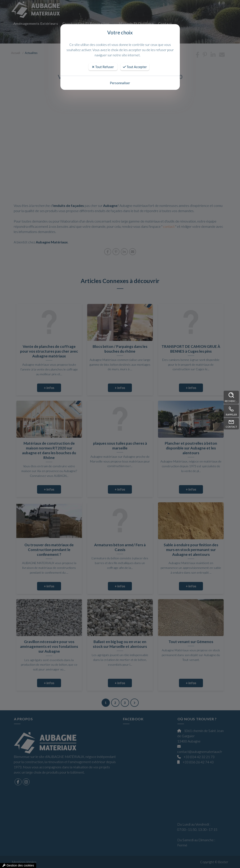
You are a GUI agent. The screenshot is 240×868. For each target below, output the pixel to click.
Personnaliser (120, 83)
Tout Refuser (103, 67)
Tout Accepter (135, 67)
